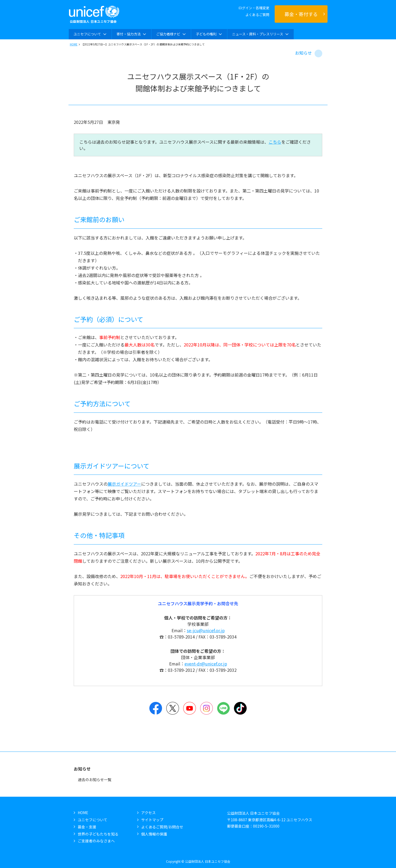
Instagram (206, 708)
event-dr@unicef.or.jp (206, 664)
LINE (223, 708)
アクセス (148, 813)
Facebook (156, 708)
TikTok (240, 708)
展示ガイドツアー (124, 484)
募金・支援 (87, 827)
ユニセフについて (93, 820)
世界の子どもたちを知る (98, 834)
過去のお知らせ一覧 (95, 780)
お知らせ (303, 53)
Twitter (173, 708)
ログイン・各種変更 (254, 8)
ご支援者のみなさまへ (96, 841)
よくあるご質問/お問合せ (162, 827)
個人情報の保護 (154, 834)
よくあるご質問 (257, 15)
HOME (74, 44)
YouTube (190, 708)
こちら (275, 142)
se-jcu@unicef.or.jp (206, 630)
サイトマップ (152, 820)
